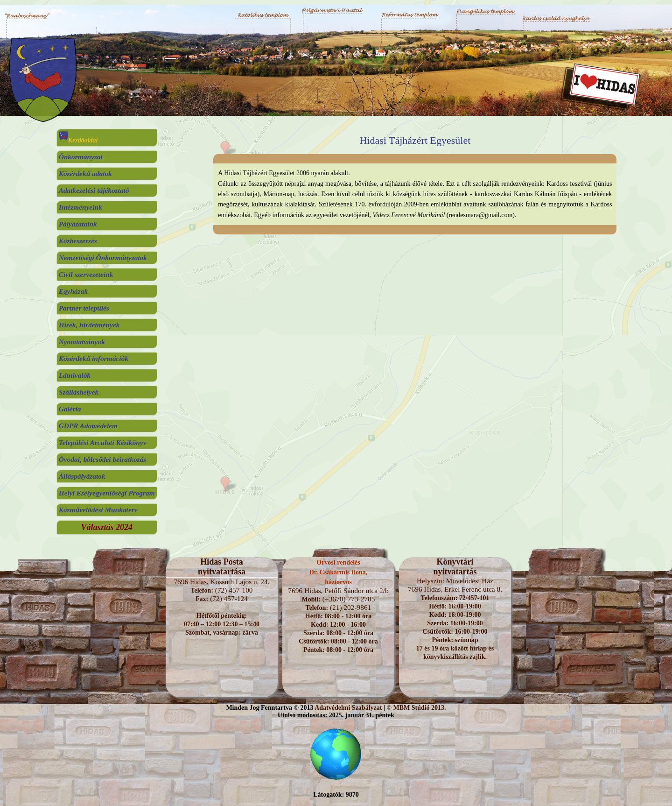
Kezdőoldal (78, 140)
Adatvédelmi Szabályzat (348, 708)
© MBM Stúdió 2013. (416, 708)
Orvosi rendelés (338, 562)
